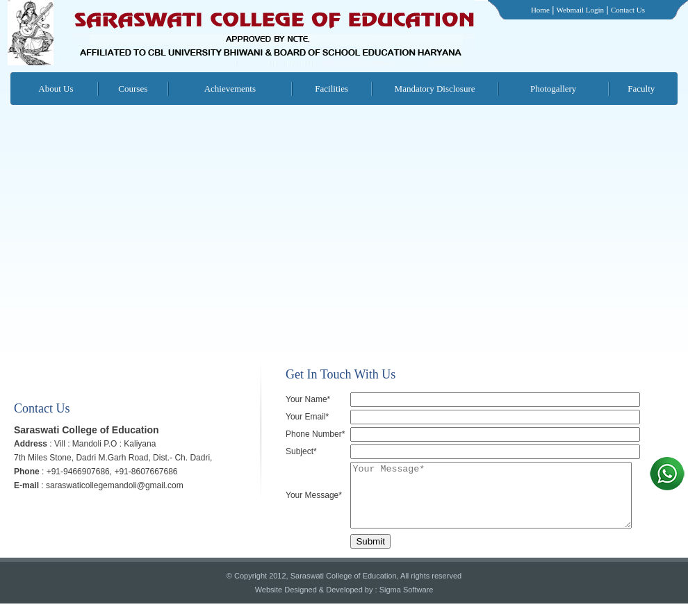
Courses (133, 89)
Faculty (641, 89)
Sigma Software (407, 602)
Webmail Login (580, 10)
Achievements (230, 89)
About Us (56, 89)
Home (540, 10)
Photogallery (553, 89)
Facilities (331, 89)
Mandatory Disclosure (435, 89)
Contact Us (628, 10)
